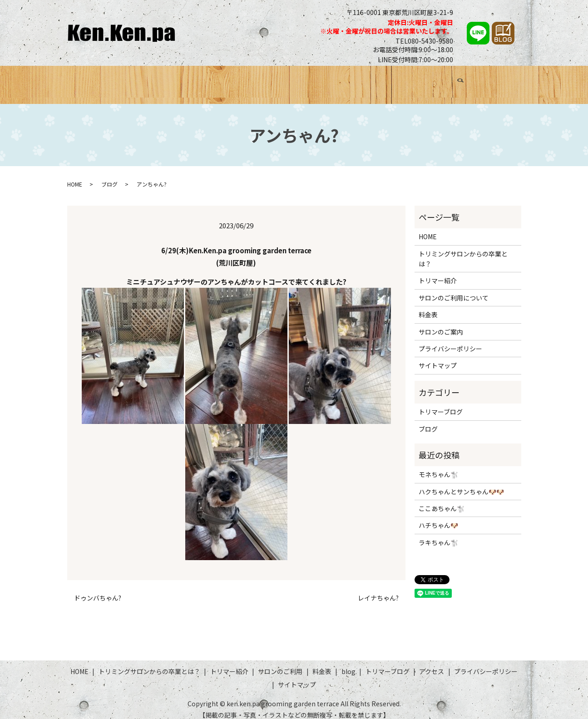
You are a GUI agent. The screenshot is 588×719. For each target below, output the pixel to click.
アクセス (481, 80)
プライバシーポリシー (450, 340)
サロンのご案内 (441, 323)
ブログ (388, 80)
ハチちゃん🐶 (438, 517)
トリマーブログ (432, 80)
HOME (90, 80)
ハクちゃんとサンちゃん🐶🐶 (461, 483)
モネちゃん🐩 (438, 466)
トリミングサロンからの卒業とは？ (168, 80)
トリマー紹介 (256, 80)
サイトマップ (438, 357)
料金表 (357, 80)
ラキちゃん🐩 (438, 534)
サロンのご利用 (312, 80)
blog (348, 663)
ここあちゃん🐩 (442, 500)
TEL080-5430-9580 (424, 41)
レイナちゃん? (378, 589)
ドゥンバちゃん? (98, 589)
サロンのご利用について (454, 289)
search (511, 82)
